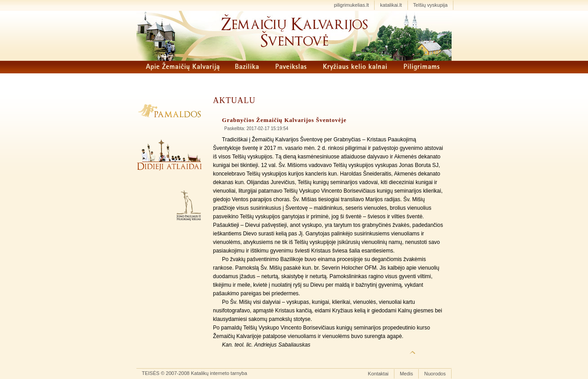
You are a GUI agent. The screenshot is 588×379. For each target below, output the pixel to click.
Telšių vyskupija (430, 5)
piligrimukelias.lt (352, 5)
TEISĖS (151, 373)
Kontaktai (378, 374)
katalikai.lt (391, 5)
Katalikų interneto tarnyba (219, 373)
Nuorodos (435, 374)
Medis (406, 374)
